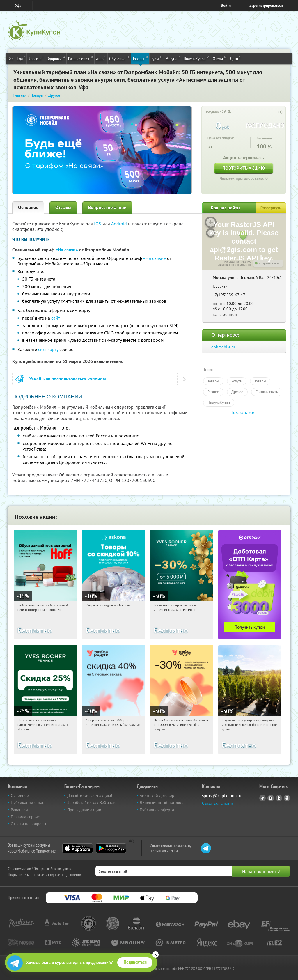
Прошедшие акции (84, 810)
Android (120, 224)
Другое (237, 392)
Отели (220, 58)
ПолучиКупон (197, 58)
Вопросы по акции (107, 207)
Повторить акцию (244, 168)
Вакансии (19, 810)
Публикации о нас (27, 802)
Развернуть (271, 208)
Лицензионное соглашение (235, 265)
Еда (21, 58)
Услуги (173, 58)
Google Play (111, 848)
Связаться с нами (218, 803)
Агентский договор (157, 795)
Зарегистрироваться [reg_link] (266, 5)
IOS (98, 224)
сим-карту (48, 349)
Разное (213, 392)
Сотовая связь (267, 392)
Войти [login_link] (226, 5)
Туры (157, 58)
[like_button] (274, 112)
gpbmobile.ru (223, 347)
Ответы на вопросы (28, 824)
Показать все (242, 412)
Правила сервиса (26, 817)
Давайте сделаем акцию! (90, 795)
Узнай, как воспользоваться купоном (68, 379)
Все (11, 59)
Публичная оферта (157, 810)
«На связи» (67, 250)
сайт (56, 318)
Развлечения (80, 58)
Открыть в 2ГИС (270, 263)
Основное (28, 207)
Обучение (119, 58)
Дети (235, 58)
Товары (140, 58)
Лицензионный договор (162, 802)
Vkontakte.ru (271, 798)
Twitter (279, 798)
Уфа (18, 5)
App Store (78, 848)
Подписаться (135, 962)
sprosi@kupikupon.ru (222, 796)
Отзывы (63, 207)
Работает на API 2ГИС (238, 262)
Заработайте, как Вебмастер (93, 802)
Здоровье (56, 58)
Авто (101, 58)
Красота (36, 58)
